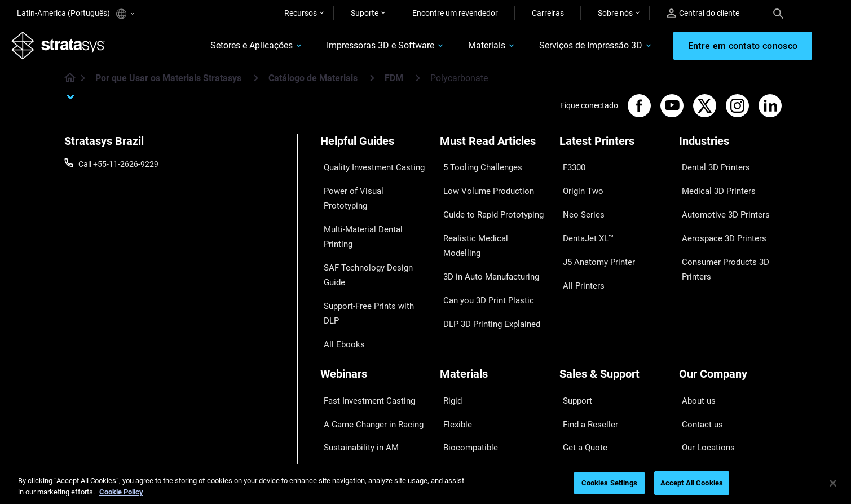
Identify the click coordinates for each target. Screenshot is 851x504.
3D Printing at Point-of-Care (369, 368)
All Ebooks (338, 253)
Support (574, 318)
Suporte (365, 13)
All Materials (461, 368)
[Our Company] (733, 299)
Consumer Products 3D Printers (720, 243)
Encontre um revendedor (455, 13)
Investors (695, 417)
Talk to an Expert (588, 368)
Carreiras (548, 13)
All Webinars (342, 401)
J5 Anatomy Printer (594, 236)
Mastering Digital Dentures (367, 384)
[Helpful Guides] (374, 151)
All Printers (578, 253)
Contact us (698, 334)
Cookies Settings (609, 483)
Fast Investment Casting (363, 318)
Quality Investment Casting (368, 170)
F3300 (571, 170)
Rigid (449, 318)
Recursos (301, 13)
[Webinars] (374, 299)
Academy (695, 384)
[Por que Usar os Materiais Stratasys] (256, 84)
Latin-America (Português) (76, 14)
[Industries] (733, 151)
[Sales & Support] (614, 299)
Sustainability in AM (355, 351)
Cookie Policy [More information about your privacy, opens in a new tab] (121, 492)
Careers (693, 368)
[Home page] (66, 85)
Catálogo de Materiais (313, 84)
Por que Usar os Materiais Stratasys (168, 84)
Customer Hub (585, 384)
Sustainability (703, 401)
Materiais (466, 49)
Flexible (453, 334)
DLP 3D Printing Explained (485, 269)
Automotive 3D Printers (720, 203)
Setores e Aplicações (231, 49)
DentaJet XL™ (584, 219)
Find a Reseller (585, 334)
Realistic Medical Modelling (487, 219)
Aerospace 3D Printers (718, 219)
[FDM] (418, 84)
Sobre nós (615, 13)
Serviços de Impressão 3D (570, 49)
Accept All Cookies (692, 483)
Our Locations (704, 351)
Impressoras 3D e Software (360, 49)
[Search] (778, 13)
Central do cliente (703, 13)
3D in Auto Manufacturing (485, 236)
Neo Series (578, 203)
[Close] (833, 483)
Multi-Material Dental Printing (371, 203)
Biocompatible (465, 351)
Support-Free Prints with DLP (371, 236)
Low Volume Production (482, 186)
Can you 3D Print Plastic (482, 253)
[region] (425, 484)
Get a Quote (580, 351)
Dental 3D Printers (711, 170)
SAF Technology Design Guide (372, 219)
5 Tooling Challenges (476, 170)
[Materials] (494, 299)
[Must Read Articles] (494, 151)
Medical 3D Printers (713, 186)
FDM (394, 84)
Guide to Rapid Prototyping (487, 203)
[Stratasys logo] (64, 48)
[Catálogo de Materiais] (372, 84)
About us (695, 318)
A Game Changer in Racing (367, 334)
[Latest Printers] (614, 151)
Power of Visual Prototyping (369, 186)
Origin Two (578, 186)
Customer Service (590, 401)
